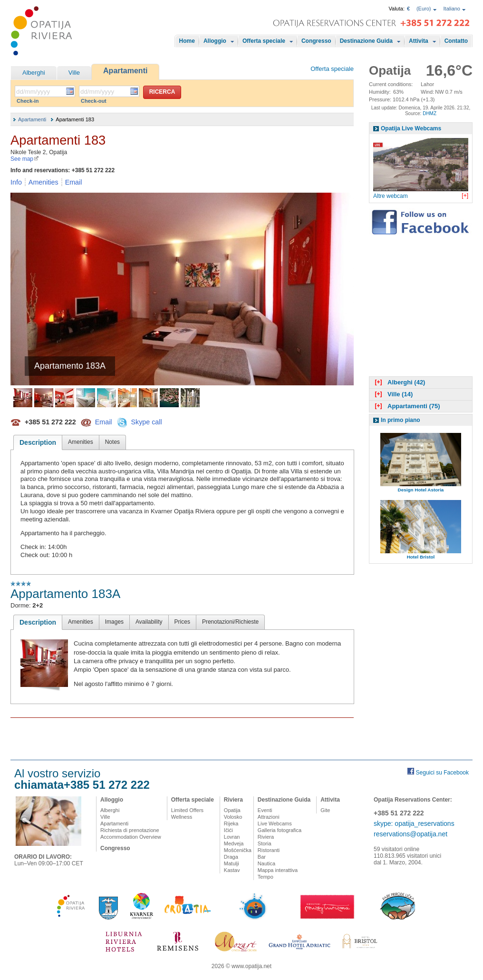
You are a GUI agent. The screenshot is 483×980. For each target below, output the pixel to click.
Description (38, 442)
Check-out (94, 101)
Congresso (316, 41)
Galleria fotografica (280, 830)
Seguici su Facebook (442, 773)
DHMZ (430, 113)
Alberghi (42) (399, 382)
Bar (262, 857)
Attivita (419, 41)
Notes (112, 442)
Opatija (232, 810)
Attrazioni (269, 817)
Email (74, 182)
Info (16, 182)
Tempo (266, 877)
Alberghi (34, 73)
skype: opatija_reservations (414, 823)
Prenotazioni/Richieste (230, 622)
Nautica (266, 863)
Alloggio (215, 41)
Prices (182, 622)
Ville (74, 73)
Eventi (265, 810)
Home (187, 41)
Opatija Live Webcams (411, 128)
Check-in (28, 101)
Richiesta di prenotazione (130, 830)
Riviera (233, 800)
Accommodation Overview (131, 837)
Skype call (146, 421)
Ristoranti (269, 850)
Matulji (232, 863)
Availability (149, 622)
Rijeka (231, 823)
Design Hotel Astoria (421, 490)
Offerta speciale (264, 41)
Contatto (456, 41)
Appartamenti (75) (406, 406)
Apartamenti (125, 71)
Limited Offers (187, 810)
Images (114, 622)
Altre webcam (391, 196)
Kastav (232, 870)
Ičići (228, 830)
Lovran (232, 837)
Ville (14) (393, 394)
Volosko (233, 817)
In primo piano (401, 420)
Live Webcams (275, 823)
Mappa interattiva (278, 870)
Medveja (234, 843)
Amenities (43, 182)
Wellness (182, 817)
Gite (325, 810)
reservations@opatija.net (411, 834)
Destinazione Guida (366, 41)
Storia (265, 843)
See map (25, 159)
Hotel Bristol (421, 557)
